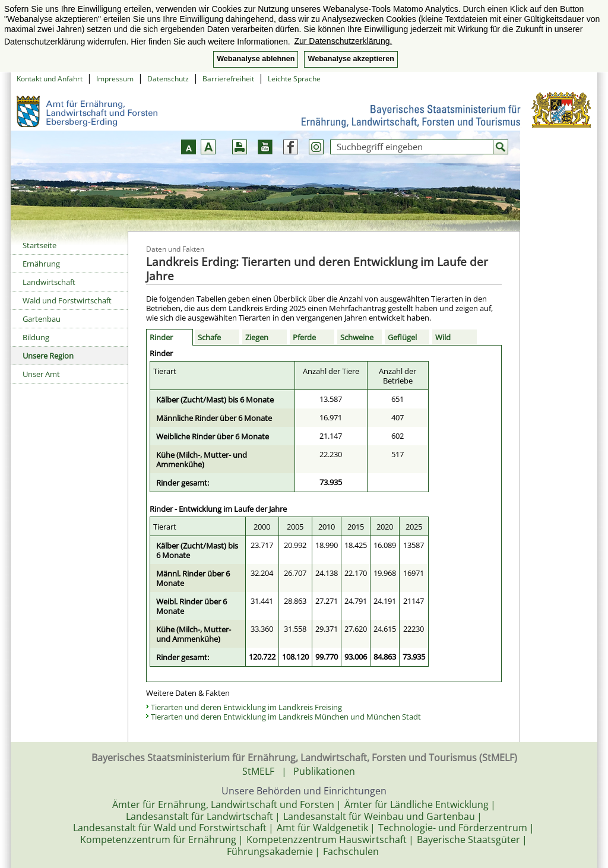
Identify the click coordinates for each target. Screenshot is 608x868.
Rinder (161, 337)
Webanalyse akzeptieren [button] (351, 59)
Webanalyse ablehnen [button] (256, 59)
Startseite (39, 245)
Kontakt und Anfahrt (50, 79)
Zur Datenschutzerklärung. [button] (343, 41)
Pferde (304, 337)
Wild (443, 337)
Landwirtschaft (49, 282)
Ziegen (257, 337)
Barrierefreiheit (228, 79)
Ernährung (41, 264)
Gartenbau (42, 319)
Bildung (36, 337)
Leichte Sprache (294, 79)
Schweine (357, 337)
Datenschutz (168, 79)
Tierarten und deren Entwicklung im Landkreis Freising (246, 707)
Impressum (115, 79)
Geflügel (402, 337)
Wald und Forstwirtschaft (67, 300)
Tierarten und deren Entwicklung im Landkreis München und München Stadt (286, 717)
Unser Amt (41, 374)
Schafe (209, 337)
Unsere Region (48, 356)
